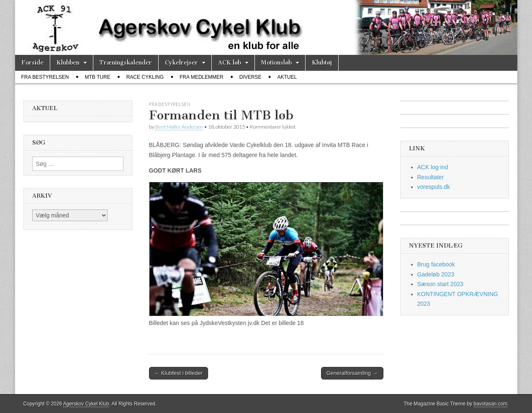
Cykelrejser (181, 63)
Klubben (68, 63)
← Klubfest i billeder (179, 373)
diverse (251, 77)
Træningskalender (126, 63)
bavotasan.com (491, 404)
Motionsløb (276, 63)
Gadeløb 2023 (436, 274)
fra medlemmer (202, 77)
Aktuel (287, 77)
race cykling (145, 77)
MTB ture (98, 77)
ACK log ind (433, 167)
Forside (32, 63)
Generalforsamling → (352, 373)
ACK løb (230, 63)
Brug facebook (436, 264)
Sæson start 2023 (441, 284)
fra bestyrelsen (45, 77)
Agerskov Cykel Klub (86, 404)
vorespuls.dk (434, 187)
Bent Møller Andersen (179, 127)
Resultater (431, 177)
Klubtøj (322, 63)
